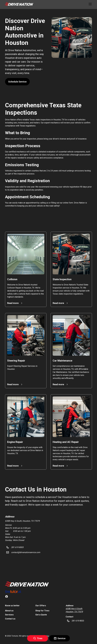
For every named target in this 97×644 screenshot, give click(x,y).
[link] (27, 584)
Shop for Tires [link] (42, 611)
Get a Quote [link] (41, 615)
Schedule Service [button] (17, 82)
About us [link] (9, 611)
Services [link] (9, 615)
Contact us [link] (10, 619)
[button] (19, 4)
